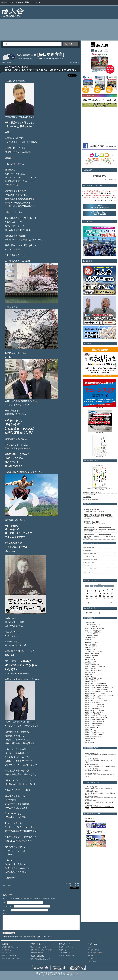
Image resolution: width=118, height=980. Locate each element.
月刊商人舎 (19, 2)
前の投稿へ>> (75, 63)
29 (108, 598)
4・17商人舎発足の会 (90, 636)
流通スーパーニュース (32, 2)
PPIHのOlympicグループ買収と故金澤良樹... (102, 798)
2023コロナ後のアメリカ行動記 (93, 628)
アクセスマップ (93, 961)
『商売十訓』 (88, 648)
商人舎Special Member (95, 956)
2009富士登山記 (89, 623)
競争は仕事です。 (100, 176)
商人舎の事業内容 (93, 953)
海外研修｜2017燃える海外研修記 (94, 722)
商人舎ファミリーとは (66, 950)
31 (87, 600)
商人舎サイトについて (75, 976)
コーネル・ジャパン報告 (91, 653)
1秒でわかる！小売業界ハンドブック (93, 492)
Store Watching (88, 641)
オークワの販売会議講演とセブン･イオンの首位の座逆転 (100, 766)
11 (92, 593)
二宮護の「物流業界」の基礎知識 (91, 569)
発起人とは (63, 953)
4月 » (112, 603)
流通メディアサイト (90, 821)
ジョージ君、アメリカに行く (90, 557)
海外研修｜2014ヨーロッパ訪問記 (94, 710)
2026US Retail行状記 (90, 634)
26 (96, 598)
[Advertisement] (85, 24)
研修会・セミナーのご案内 (39, 950)
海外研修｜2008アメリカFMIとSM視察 (95, 684)
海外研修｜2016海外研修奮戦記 (93, 720)
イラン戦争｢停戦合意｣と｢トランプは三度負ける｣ (98, 771)
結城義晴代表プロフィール (10, 950)
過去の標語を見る (111, 179)
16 (112, 593)
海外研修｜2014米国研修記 (92, 714)
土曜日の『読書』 (89, 669)
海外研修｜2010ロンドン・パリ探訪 (94, 693)
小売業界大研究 (87, 497)
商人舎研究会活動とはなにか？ (40, 962)
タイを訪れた (88, 657)
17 (87, 596)
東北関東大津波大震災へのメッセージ (95, 678)
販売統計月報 (88, 742)
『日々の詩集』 (89, 650)
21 (104, 596)
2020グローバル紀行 (90, 626)
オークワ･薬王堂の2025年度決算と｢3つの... (102, 788)
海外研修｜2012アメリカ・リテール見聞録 (96, 701)
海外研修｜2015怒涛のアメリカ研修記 (95, 718)
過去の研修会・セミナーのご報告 (41, 953)
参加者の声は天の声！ (38, 956)
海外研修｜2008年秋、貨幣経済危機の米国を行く (98, 687)
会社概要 (91, 958)
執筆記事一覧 (6, 956)
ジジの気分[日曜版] (90, 655)
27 (100, 598)
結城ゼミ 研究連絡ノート (89, 548)
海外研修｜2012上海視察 (91, 703)
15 (108, 593)
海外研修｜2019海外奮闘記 (92, 725)
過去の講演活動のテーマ (10, 958)
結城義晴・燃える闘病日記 (92, 737)
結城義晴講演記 (89, 739)
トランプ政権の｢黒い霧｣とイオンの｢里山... (102, 802)
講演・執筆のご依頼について (11, 961)
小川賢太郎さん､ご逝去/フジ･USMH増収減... (103, 793)
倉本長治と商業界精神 (91, 665)
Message (87, 639)
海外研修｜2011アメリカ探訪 (92, 697)
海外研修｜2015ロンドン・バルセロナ (95, 716)
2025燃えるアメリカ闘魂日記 (92, 632)
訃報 (86, 740)
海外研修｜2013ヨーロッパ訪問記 (94, 706)
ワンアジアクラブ (89, 661)
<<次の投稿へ (7, 63)
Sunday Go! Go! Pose (90, 643)
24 (87, 598)
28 (104, 598)
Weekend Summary (90, 644)
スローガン (91, 950)
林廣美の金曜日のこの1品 (91, 680)
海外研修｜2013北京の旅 (91, 708)
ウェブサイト (7, 910)
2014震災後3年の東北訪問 (92, 624)
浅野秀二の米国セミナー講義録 (90, 560)
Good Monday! (88, 638)
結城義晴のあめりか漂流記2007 (93, 733)
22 (108, 596)
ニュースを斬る (89, 659)
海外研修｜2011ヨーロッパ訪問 (93, 699)
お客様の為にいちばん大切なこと (92, 499)
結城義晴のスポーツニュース (92, 735)
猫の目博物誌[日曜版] (90, 727)
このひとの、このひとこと (92, 652)
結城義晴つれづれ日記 (91, 731)
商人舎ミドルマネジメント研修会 (93, 667)
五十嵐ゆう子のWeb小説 (89, 563)
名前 (4, 903)
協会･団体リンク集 (90, 819)
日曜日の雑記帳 (89, 672)
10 (87, 593)
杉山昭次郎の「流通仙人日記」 (90, 554)
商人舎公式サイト (7, 2)
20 (100, 596)
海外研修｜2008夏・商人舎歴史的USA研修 (96, 686)
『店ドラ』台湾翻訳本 (89, 495)
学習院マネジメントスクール (92, 670)
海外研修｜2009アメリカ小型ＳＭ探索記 (95, 689)
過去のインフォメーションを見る (106, 200)
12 (96, 593)
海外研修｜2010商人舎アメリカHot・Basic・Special (98, 695)
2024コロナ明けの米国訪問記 (92, 630)
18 (92, 596)
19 (96, 596)
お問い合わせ (92, 964)
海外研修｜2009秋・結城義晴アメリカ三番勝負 (97, 691)
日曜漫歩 (87, 674)
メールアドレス (8, 906)
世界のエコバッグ (87, 572)
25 (92, 598)
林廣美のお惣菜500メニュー (89, 566)
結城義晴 (87, 788)
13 (100, 593)
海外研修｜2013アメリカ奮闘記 (93, 704)
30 (112, 598)
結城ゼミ (87, 729)
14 (104, 593)
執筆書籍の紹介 (7, 953)
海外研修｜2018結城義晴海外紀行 (94, 723)
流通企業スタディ (89, 682)
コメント (5, 914)
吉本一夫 (87, 793)
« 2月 (88, 603)
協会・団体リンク (65, 956)
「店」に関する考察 (90, 646)
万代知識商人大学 (89, 663)
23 (112, 596)
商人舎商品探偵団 (87, 551)
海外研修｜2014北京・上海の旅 (93, 712)
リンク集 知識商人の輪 (67, 958)
